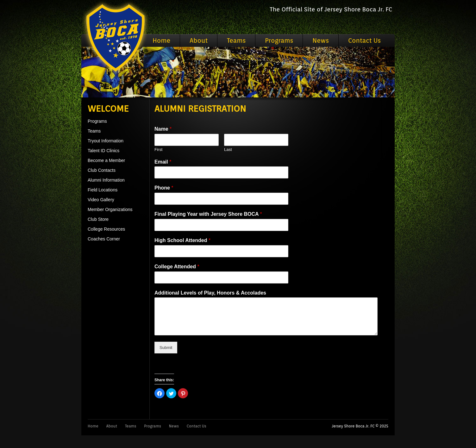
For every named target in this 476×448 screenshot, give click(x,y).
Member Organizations (110, 209)
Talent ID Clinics (103, 151)
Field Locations (103, 190)
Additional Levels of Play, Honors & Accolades (210, 293)
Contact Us (364, 40)
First (158, 149)
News (321, 40)
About (199, 40)
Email (163, 162)
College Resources (106, 229)
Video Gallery (101, 200)
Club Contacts (102, 170)
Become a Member (106, 160)
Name (163, 129)
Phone (164, 188)
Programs (279, 40)
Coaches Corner (104, 239)
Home (161, 40)
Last (228, 149)
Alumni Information (106, 180)
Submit (166, 348)
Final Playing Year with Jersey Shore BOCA (208, 214)
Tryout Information (106, 141)
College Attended (177, 267)
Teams (236, 40)
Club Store (98, 219)
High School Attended (182, 240)
